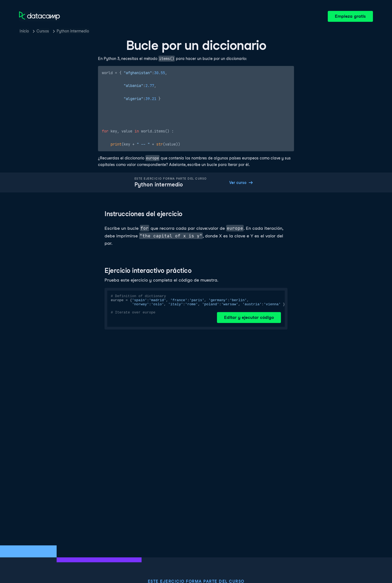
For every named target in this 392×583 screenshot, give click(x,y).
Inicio (24, 31)
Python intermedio (73, 31)
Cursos (43, 31)
